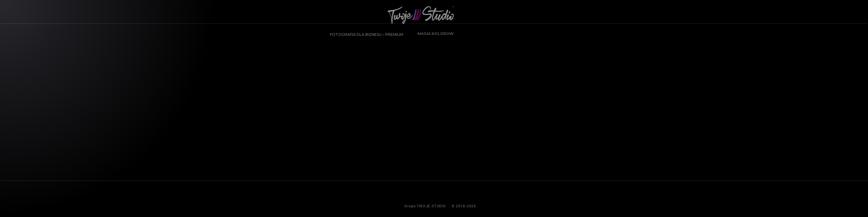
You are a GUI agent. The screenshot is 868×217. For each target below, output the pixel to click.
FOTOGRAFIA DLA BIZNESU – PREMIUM (364, 32)
